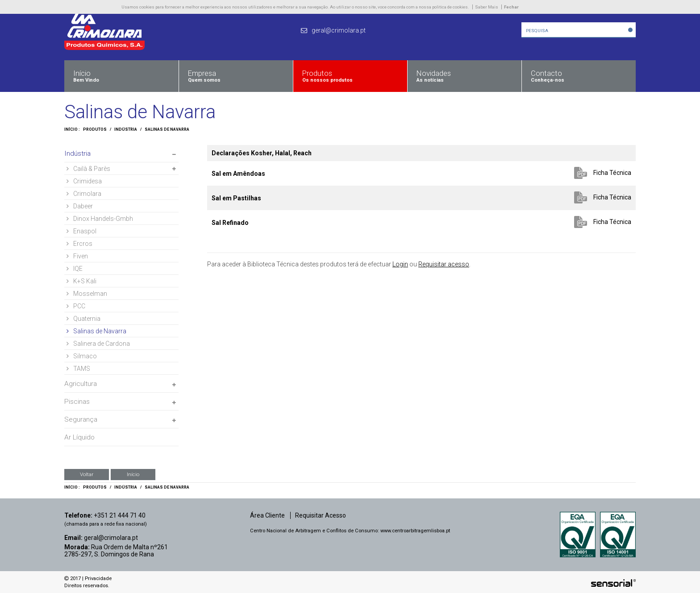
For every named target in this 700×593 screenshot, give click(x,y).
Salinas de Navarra (167, 129)
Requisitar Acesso (321, 515)
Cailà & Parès (88, 169)
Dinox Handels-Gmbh (100, 219)
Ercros (79, 244)
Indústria (126, 129)
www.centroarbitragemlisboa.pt (415, 531)
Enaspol (81, 231)
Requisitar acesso (444, 264)
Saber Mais (487, 7)
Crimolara (84, 194)
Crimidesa (84, 181)
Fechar (511, 7)
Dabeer (80, 206)
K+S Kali (81, 281)
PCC (76, 306)
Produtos (95, 129)
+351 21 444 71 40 (120, 515)
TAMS (78, 369)
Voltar (87, 474)
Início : (72, 129)
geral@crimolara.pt (111, 538)
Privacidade (98, 578)
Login (400, 264)
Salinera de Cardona (98, 344)
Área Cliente (267, 515)
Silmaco (82, 356)
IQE (75, 269)
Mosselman (87, 294)
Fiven (77, 256)
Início (133, 474)
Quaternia (83, 319)
